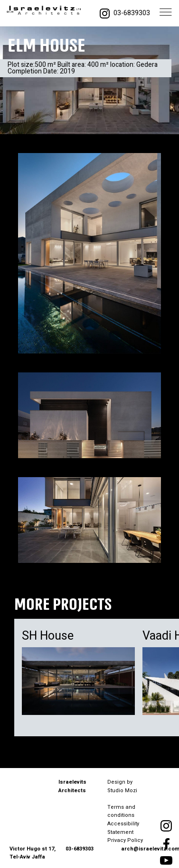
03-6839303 (132, 13)
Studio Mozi (122, 791)
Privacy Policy (125, 840)
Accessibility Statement (123, 828)
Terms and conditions (122, 811)
